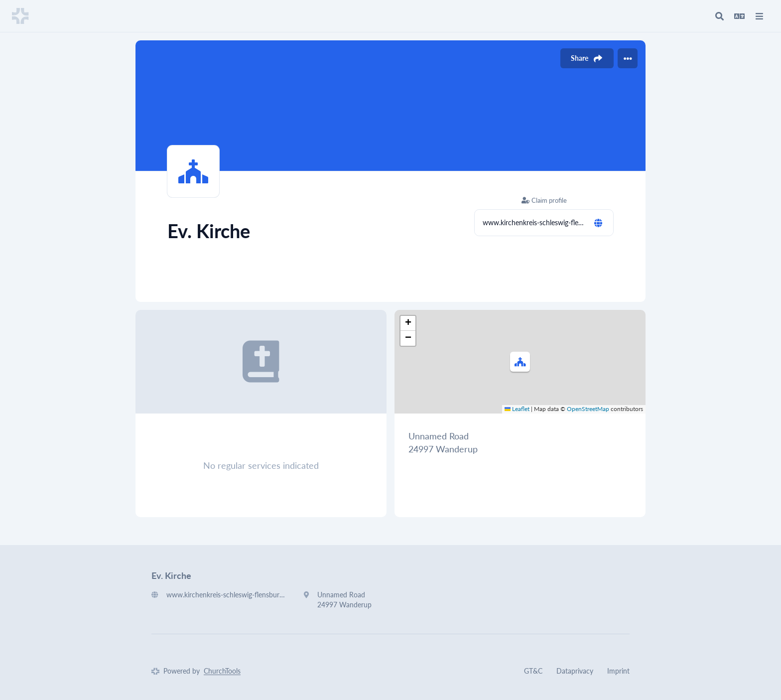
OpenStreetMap (588, 409)
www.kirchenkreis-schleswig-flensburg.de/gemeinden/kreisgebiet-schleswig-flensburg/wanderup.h (534, 222)
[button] (520, 362)
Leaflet (517, 409)
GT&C (533, 671)
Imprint (618, 671)
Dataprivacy (575, 671)
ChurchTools (222, 671)
